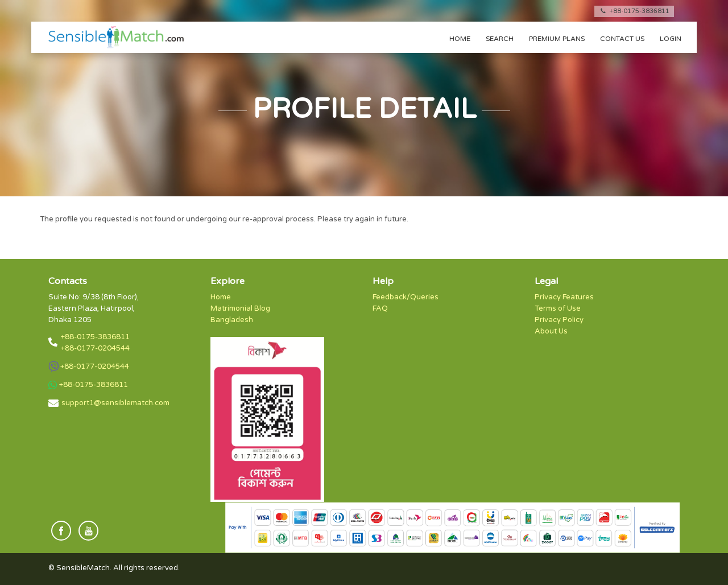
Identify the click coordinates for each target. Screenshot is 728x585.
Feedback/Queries (406, 297)
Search (500, 39)
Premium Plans (557, 39)
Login (671, 39)
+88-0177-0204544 (95, 348)
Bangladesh (232, 320)
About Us (551, 331)
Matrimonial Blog (240, 308)
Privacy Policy (559, 320)
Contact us (622, 39)
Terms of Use (558, 308)
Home (460, 39)
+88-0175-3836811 (634, 11)
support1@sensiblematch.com (115, 403)
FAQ (380, 308)
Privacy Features (564, 297)
